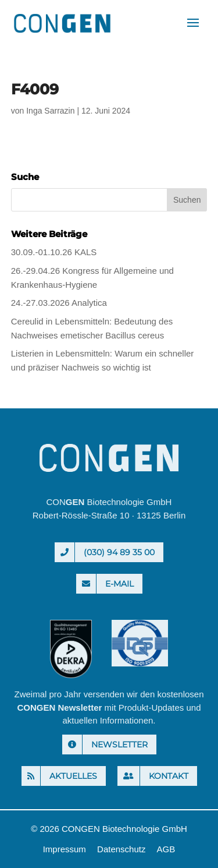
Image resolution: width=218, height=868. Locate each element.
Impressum (65, 849)
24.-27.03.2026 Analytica (59, 303)
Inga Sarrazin (50, 111)
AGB (166, 849)
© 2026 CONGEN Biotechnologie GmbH (109, 829)
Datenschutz (121, 849)
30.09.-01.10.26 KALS (54, 252)
